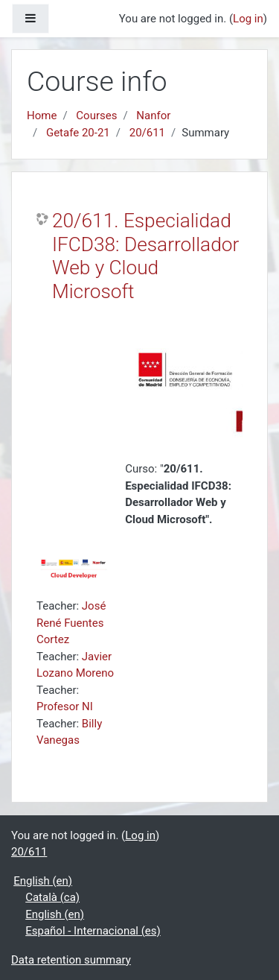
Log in (248, 19)
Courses (96, 116)
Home (42, 116)
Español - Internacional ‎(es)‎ (93, 931)
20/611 (147, 133)
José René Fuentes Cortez (71, 623)
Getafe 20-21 (78, 133)
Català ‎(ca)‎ (52, 897)
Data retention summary (71, 960)
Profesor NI (65, 706)
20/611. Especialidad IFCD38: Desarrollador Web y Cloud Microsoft (145, 256)
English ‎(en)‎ (43, 881)
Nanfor (153, 116)
